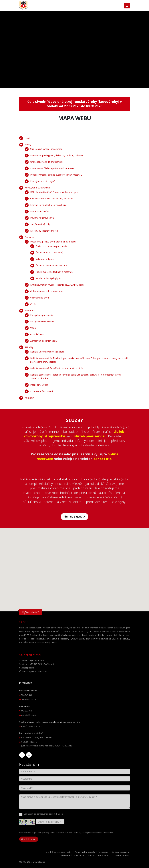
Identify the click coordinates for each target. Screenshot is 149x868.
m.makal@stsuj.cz (29, 715)
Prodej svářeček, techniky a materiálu (55, 272)
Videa (33, 328)
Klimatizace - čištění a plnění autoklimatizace (52, 168)
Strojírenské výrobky (40, 224)
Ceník (33, 304)
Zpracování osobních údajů (44, 341)
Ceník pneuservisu (120, 852)
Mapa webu (104, 855)
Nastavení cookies (120, 855)
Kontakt (92, 855)
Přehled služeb (74, 517)
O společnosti (37, 334)
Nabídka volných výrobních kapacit (47, 352)
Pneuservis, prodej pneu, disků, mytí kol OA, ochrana (57, 155)
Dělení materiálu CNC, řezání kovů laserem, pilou (55, 192)
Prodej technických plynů (43, 181)
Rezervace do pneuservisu (73, 855)
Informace (30, 311)
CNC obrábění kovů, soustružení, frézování (52, 199)
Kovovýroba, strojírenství (37, 188)
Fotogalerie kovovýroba (42, 321)
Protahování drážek (40, 211)
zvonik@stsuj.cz (29, 700)
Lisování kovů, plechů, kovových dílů (48, 205)
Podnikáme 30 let (39, 385)
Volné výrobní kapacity (85, 852)
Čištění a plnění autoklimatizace (51, 265)
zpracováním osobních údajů (50, 814)
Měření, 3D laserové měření (44, 231)
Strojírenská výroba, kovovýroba (46, 149)
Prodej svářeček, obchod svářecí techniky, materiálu (56, 175)
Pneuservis (30, 237)
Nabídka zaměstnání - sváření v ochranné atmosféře (57, 368)
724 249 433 (27, 695)
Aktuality (29, 347)
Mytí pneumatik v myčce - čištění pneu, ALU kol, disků (57, 285)
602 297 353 (27, 711)
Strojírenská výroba (63, 852)
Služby (28, 144)
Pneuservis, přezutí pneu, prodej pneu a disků (53, 242)
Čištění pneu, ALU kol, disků (50, 253)
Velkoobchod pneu (45, 259)
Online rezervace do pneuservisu (46, 162)
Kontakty (29, 398)
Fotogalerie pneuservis (42, 315)
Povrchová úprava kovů (42, 218)
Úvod (27, 138)
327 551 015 (103, 459)
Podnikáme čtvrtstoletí (42, 391)
